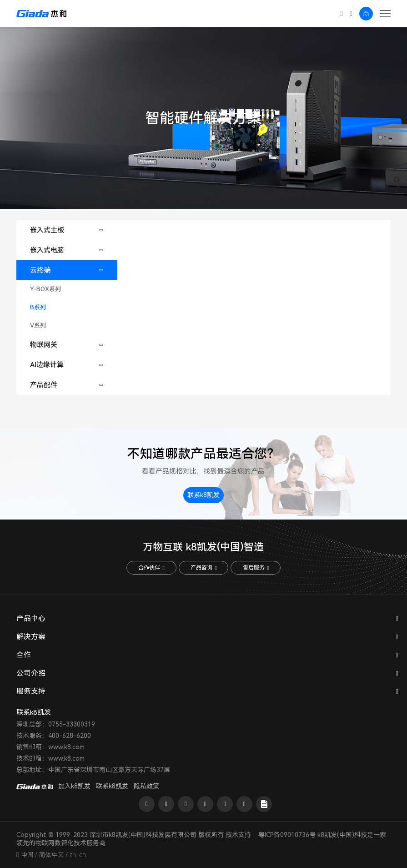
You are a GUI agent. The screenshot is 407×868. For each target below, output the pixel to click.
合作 (24, 655)
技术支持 (238, 835)
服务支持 (31, 692)
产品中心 (31, 619)
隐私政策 (146, 786)
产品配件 (44, 385)
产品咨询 (203, 568)
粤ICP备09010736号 (287, 835)
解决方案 (31, 637)
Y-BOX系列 (45, 289)
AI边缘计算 (47, 365)
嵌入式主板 (47, 230)
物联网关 (44, 345)
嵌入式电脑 (47, 250)
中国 (27, 855)
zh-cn (78, 855)
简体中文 (51, 855)
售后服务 (256, 568)
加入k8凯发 (74, 786)
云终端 (40, 270)
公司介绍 (31, 674)
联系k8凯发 (203, 495)
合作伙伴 (151, 568)
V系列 (38, 325)
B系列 (38, 307)
